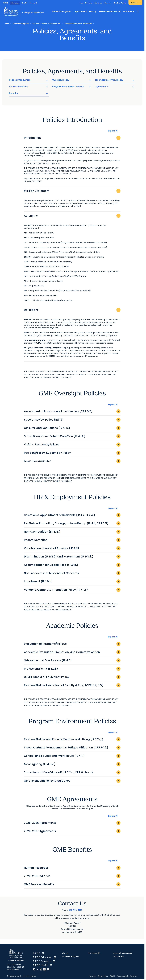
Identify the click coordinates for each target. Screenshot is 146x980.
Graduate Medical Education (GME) (47, 24)
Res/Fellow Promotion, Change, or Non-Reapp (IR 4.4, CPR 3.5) (72, 523)
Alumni (65, 953)
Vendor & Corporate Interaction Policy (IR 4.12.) (72, 590)
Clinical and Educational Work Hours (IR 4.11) (72, 756)
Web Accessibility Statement (127, 976)
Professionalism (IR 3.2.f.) (72, 669)
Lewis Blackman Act (72, 461)
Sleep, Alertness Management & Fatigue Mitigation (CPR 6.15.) (72, 748)
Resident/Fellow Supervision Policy (72, 453)
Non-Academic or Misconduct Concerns (72, 573)
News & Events (86, 3)
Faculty (93, 11)
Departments (80, 11)
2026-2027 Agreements (72, 831)
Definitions (72, 310)
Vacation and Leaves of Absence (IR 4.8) (72, 548)
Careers (108, 3)
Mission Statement (72, 191)
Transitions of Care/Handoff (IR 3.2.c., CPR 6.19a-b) (72, 772)
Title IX (112, 976)
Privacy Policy (103, 976)
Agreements (115, 87)
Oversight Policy (72, 80)
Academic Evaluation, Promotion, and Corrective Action (72, 652)
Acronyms (72, 216)
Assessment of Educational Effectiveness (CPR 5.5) (72, 411)
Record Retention (72, 540)
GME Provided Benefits (72, 884)
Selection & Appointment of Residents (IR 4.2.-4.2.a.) (72, 515)
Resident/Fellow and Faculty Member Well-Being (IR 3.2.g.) (72, 739)
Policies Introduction (29, 80)
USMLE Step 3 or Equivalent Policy (72, 677)
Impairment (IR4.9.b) (72, 581)
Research (33, 3)
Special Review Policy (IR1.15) (72, 420)
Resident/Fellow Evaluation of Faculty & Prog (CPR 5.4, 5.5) (72, 685)
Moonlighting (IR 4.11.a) (72, 764)
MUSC (6, 3)
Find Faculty (94, 953)
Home (7, 24)
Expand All (113, 131)
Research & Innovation (110, 11)
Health (24, 3)
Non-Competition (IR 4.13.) (72, 532)
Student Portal (120, 3)
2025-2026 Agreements (72, 823)
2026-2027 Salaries (72, 876)
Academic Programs (62, 11)
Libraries (98, 3)
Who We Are (129, 11)
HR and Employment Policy (115, 80)
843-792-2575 (76, 910)
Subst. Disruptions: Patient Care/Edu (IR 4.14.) (72, 436)
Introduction (72, 138)
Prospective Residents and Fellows (78, 24)
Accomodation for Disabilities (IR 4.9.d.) (72, 565)
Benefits (29, 93)
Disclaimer (92, 976)
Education (15, 3)
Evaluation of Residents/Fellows (72, 644)
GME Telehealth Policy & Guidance (72, 781)
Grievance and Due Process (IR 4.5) (72, 660)
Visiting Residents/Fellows (72, 445)
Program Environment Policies (72, 87)
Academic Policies (29, 87)
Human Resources (72, 868)
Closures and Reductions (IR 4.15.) (72, 428)
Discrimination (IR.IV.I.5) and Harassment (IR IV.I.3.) (72, 557)
